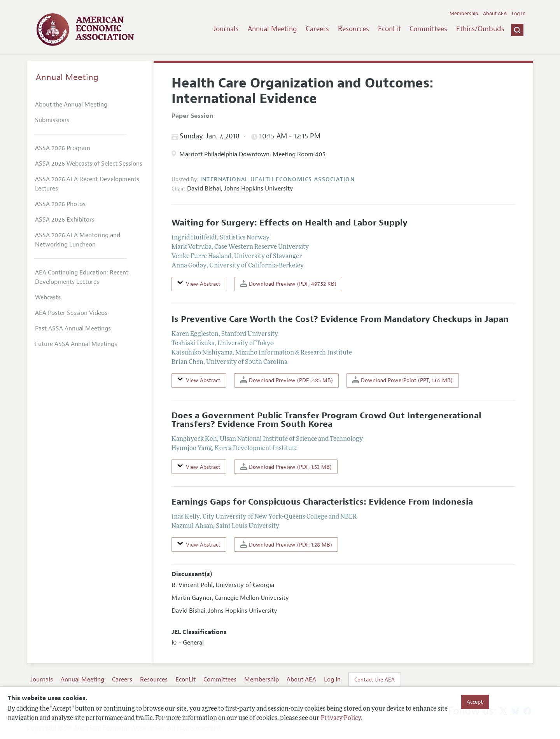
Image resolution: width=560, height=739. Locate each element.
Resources (353, 29)
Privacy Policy (341, 718)
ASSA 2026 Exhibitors (65, 220)
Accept (475, 702)
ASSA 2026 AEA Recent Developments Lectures (87, 184)
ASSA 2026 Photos (60, 204)
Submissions (52, 120)
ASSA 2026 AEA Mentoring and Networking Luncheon (78, 240)
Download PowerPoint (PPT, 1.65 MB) (402, 380)
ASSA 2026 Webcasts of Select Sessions (89, 164)
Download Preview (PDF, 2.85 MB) (287, 380)
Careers (317, 29)
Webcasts (48, 297)
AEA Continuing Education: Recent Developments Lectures (82, 277)
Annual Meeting (272, 29)
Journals (226, 29)
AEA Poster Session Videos (71, 313)
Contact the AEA (374, 680)
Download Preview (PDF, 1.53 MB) (286, 467)
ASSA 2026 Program (63, 148)
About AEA (495, 14)
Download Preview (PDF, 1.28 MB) (286, 544)
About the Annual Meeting (71, 105)
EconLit (389, 29)
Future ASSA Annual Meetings (76, 344)
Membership (464, 14)
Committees (428, 29)
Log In (519, 14)
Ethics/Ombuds (480, 29)
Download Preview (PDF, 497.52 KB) (288, 284)
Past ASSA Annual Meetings (73, 328)
